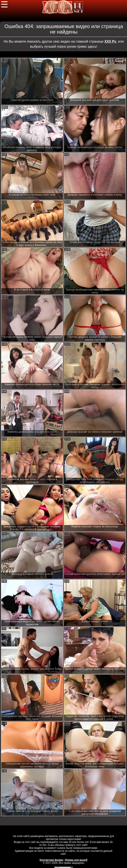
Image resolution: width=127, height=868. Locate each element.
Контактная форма (51, 860)
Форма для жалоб (76, 860)
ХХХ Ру (110, 41)
